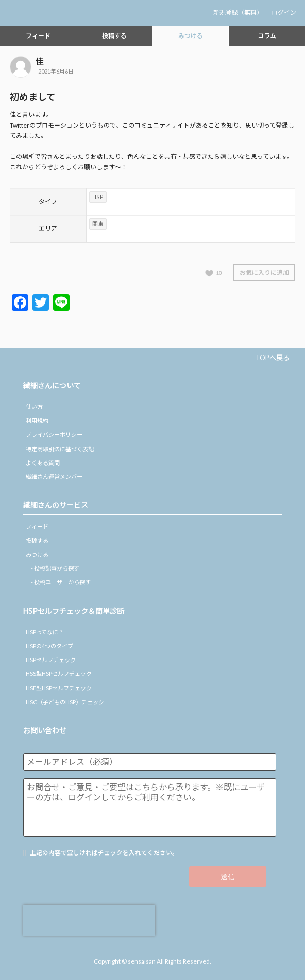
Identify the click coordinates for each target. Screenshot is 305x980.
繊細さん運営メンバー (54, 477)
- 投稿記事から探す (55, 568)
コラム (267, 36)
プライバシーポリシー (54, 434)
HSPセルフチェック (51, 660)
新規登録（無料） (238, 13)
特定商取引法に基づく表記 (60, 449)
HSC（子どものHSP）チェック (65, 702)
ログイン (284, 13)
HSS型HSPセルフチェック (59, 674)
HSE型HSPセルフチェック (59, 688)
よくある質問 (43, 463)
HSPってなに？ (45, 632)
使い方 (34, 407)
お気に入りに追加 (264, 272)
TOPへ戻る (273, 358)
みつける (191, 36)
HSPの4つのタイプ (49, 646)
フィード (38, 36)
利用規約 (37, 421)
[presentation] (89, 920)
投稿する (114, 36)
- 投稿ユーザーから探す (61, 582)
